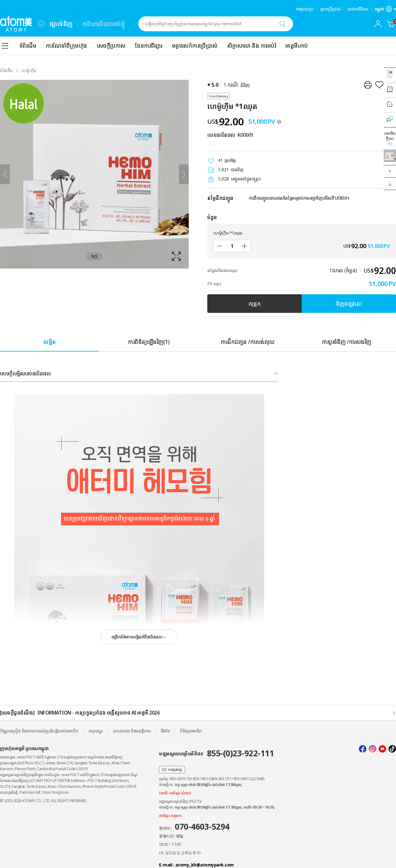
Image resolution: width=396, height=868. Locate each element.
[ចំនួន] (232, 246)
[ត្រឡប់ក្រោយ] (5, 174)
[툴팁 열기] (279, 122)
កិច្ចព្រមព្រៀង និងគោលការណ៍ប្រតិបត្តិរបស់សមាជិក (39, 731)
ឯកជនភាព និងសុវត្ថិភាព (132, 731)
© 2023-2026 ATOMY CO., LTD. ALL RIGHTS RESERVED (43, 801)
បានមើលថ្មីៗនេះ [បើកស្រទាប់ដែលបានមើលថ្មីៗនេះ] (390, 138)
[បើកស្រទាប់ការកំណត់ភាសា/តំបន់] (385, 9)
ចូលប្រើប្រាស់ (331, 9)
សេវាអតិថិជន (358, 9)
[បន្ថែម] (244, 246)
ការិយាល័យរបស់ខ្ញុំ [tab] (104, 24)
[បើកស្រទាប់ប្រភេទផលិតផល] (5, 46)
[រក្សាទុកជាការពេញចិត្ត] (379, 85)
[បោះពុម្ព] (368, 85)
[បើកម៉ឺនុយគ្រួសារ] (41, 24)
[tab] (49, 341)
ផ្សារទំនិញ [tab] (61, 24)
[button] (390, 171)
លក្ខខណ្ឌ (96, 731)
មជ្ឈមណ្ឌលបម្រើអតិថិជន (216, 753)
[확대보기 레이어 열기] (94, 174)
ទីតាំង (165, 731)
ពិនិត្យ (245, 85)
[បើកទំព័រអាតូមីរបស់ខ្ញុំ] (378, 24)
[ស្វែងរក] (282, 24)
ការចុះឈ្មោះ (305, 9)
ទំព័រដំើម (6, 70)
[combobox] (41, 24)
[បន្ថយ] (220, 246)
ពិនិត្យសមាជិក (191, 731)
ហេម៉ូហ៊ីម (29, 70)
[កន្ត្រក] (391, 24)
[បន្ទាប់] (184, 174)
